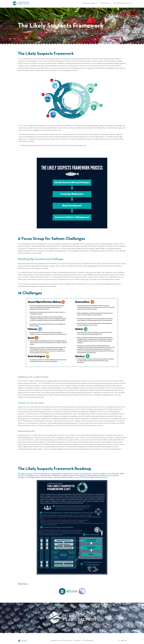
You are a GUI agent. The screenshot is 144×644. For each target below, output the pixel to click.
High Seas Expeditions (88, 3)
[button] (88, 3)
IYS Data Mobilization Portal (122, 3)
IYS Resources (104, 3)
